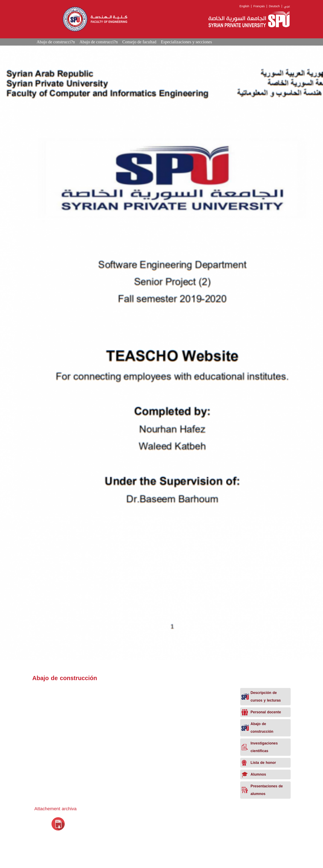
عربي (287, 6)
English (244, 6)
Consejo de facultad (139, 42)
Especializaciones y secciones (186, 42)
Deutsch (274, 6)
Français (259, 6)
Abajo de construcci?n (56, 42)
